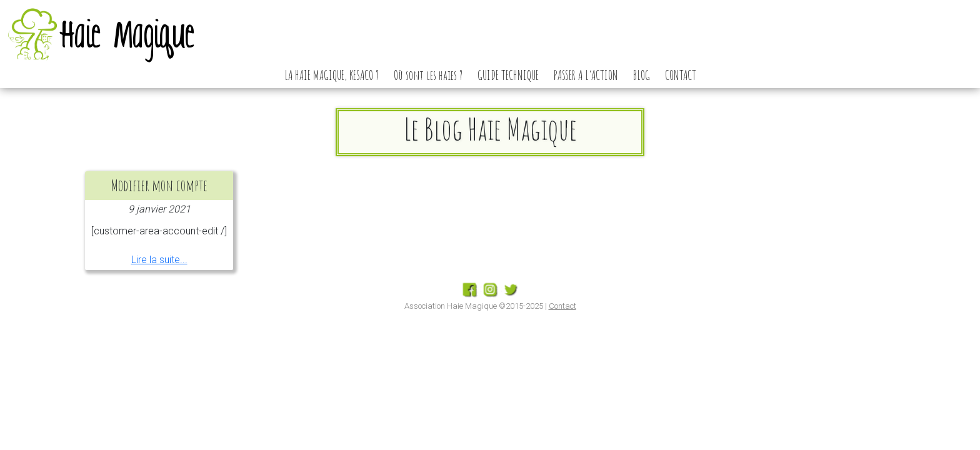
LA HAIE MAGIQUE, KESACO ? (332, 75)
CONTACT (681, 75)
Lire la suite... (159, 260)
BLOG (642, 75)
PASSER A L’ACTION (586, 75)
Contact (562, 306)
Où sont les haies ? (428, 75)
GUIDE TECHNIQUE (508, 75)
